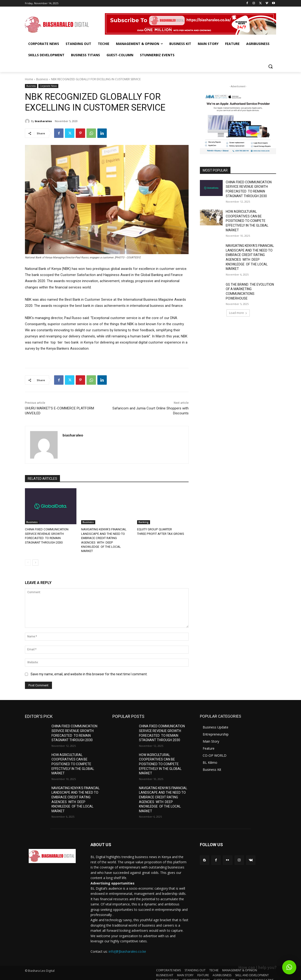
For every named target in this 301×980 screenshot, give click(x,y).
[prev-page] (28, 558)
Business (42, 79)
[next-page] (35, 558)
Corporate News (48, 86)
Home (29, 79)
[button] (270, 66)
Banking (144, 522)
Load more (238, 313)
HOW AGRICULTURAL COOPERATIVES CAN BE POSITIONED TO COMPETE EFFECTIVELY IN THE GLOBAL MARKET (247, 221)
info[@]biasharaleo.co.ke (127, 947)
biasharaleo (43, 121)
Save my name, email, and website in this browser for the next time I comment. (89, 669)
